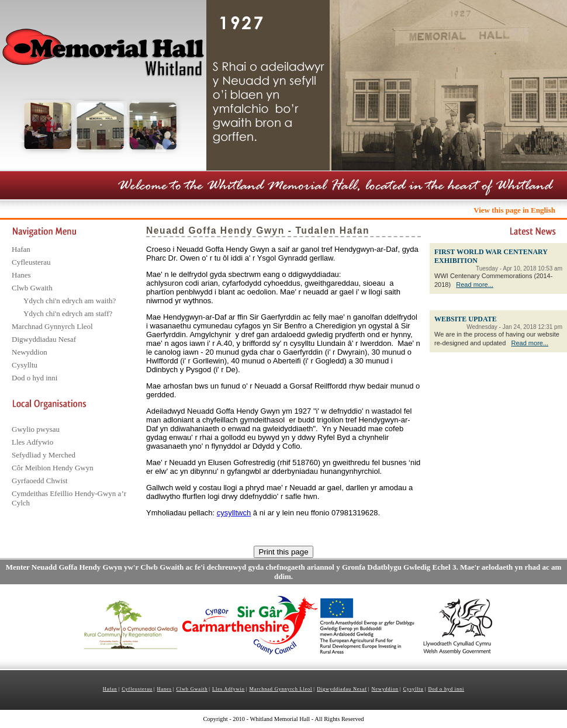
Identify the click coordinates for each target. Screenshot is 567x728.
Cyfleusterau (31, 262)
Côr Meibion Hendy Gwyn (53, 468)
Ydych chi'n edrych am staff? (68, 313)
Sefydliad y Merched (44, 455)
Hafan (21, 249)
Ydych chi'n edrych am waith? (70, 301)
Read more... (475, 285)
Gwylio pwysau (36, 429)
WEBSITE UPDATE (466, 319)
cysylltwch (234, 513)
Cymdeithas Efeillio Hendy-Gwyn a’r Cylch (69, 498)
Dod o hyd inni (34, 378)
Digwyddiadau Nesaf (44, 339)
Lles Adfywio (32, 442)
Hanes (21, 275)
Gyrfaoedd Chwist (40, 481)
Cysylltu (25, 365)
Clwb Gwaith (32, 288)
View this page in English (514, 210)
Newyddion (30, 352)
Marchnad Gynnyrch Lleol (52, 326)
